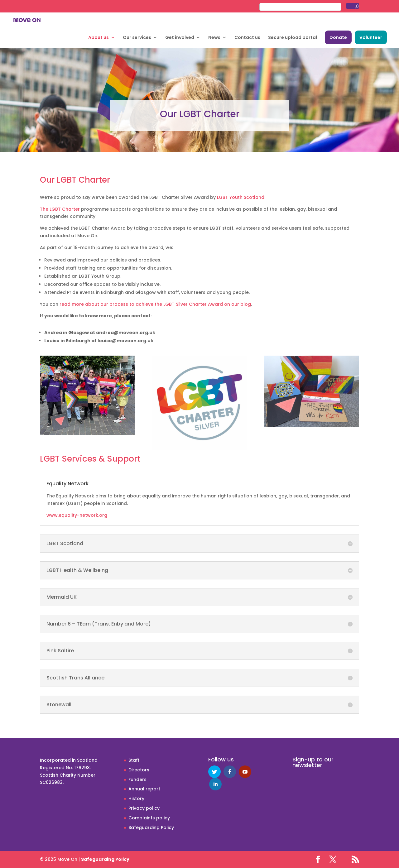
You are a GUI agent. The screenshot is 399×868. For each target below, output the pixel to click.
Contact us (247, 38)
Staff (134, 760)
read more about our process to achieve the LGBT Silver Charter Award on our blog (155, 304)
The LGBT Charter (60, 209)
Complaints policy (149, 818)
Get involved (180, 38)
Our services (137, 38)
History (136, 798)
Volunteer (371, 37)
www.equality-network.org (77, 515)
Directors (139, 770)
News (214, 38)
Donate (338, 37)
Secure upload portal (293, 38)
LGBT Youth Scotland (241, 197)
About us (99, 38)
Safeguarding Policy (151, 827)
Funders (137, 779)
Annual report (144, 789)
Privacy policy (144, 808)
